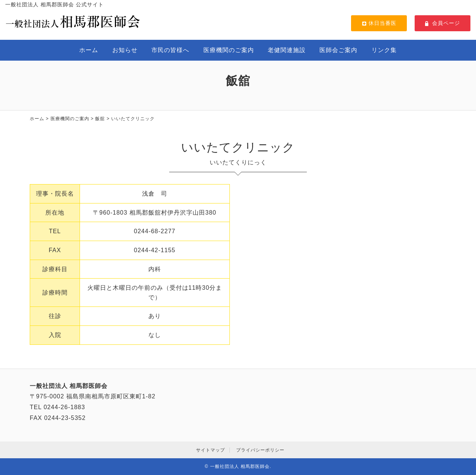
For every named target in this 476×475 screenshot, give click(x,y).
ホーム (89, 50)
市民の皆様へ (170, 50)
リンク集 (384, 50)
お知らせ (125, 50)
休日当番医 (379, 23)
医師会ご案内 (338, 50)
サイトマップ (210, 450)
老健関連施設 (287, 50)
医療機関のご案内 (229, 50)
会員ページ (443, 23)
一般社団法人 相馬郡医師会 (240, 466)
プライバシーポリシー (260, 450)
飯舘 (100, 119)
